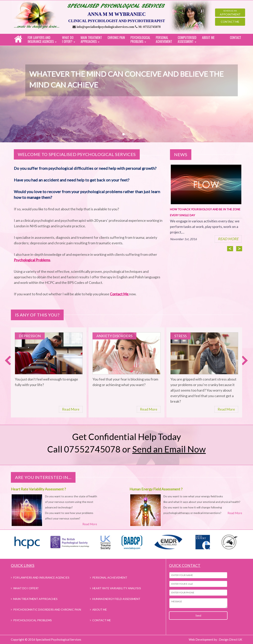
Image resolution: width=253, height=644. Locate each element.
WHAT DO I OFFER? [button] (69, 40)
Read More (71, 409)
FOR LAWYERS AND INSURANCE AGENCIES (41, 577)
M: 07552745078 (149, 27)
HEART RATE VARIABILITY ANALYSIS (117, 588)
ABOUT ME (208, 38)
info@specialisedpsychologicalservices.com (106, 27)
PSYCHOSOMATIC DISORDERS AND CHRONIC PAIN (47, 610)
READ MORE (228, 239)
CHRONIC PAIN (116, 38)
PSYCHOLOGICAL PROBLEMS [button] (140, 40)
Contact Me (230, 22)
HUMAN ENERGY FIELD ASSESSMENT (116, 599)
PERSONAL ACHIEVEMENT (164, 40)
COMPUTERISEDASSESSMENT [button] (187, 40)
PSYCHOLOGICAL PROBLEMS (33, 620)
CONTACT (236, 38)
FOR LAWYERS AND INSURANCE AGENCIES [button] (42, 40)
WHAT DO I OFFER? (26, 588)
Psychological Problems (32, 260)
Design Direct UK (231, 639)
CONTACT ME (102, 620)
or (164, 449)
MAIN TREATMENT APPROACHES (35, 599)
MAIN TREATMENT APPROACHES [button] (91, 40)
